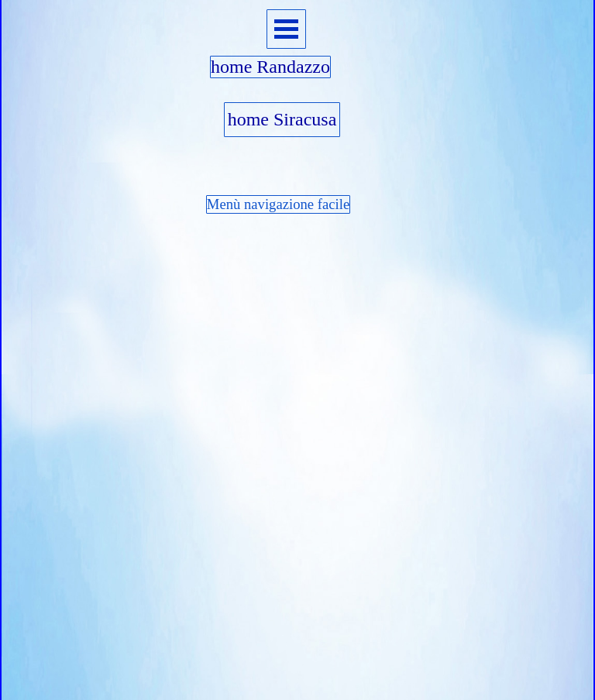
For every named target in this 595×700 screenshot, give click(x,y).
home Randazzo (270, 67)
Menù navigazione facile (278, 204)
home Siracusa (282, 119)
